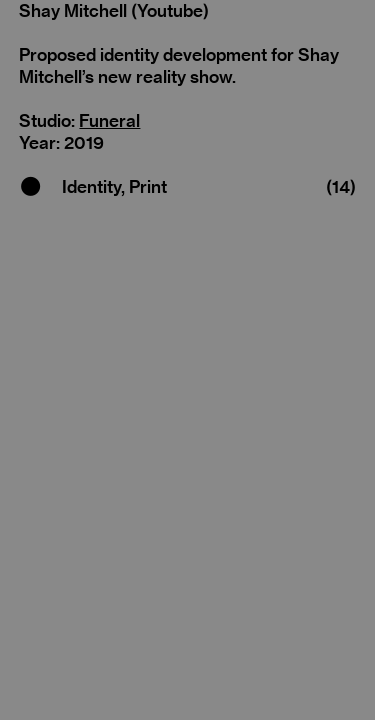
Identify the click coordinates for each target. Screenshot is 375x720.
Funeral (109, 120)
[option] (187, 332)
